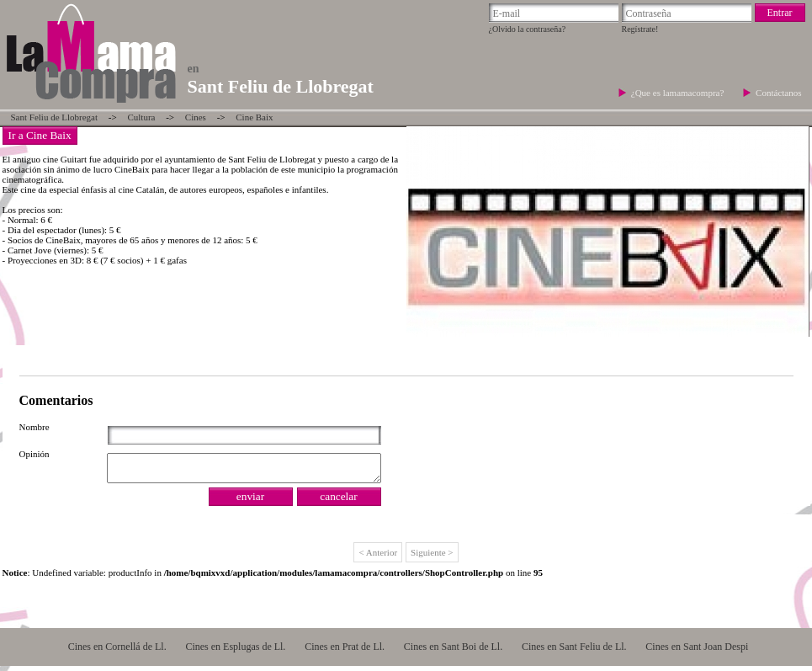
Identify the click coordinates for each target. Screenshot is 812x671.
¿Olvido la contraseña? (528, 29)
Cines (196, 117)
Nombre (34, 427)
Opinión (34, 454)
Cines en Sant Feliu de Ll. (574, 652)
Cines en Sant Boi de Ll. (453, 652)
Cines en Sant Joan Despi (697, 652)
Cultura (141, 117)
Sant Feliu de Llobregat (55, 117)
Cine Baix (254, 117)
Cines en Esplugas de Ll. (235, 652)
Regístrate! (640, 29)
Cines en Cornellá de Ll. (117, 652)
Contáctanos (778, 93)
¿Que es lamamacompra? (679, 93)
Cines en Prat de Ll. (345, 652)
